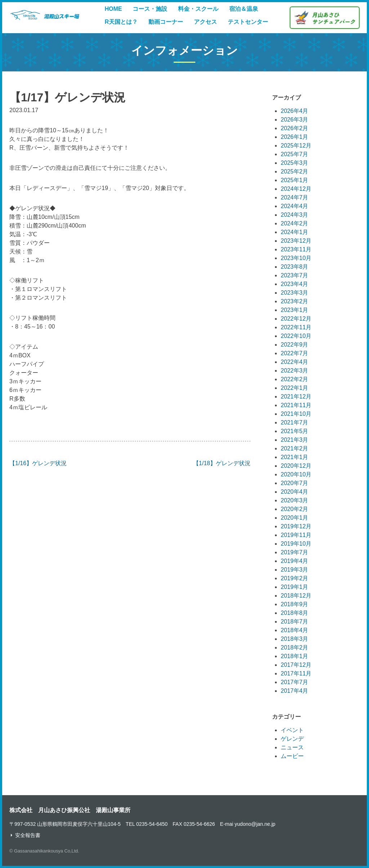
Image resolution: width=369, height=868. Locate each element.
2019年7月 (295, 552)
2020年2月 (295, 509)
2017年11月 (296, 673)
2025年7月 (295, 154)
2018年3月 (295, 639)
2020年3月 (295, 500)
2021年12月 (296, 396)
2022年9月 (295, 345)
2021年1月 (295, 457)
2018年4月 (295, 630)
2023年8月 (295, 267)
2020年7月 (295, 483)
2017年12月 (296, 665)
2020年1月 (295, 518)
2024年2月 (295, 223)
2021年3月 (295, 440)
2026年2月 (295, 128)
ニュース (292, 747)
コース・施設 (150, 9)
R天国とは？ (121, 22)
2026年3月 (295, 120)
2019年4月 (295, 561)
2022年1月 (295, 388)
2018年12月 (296, 596)
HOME (113, 9)
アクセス (205, 22)
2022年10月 (296, 336)
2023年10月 (296, 258)
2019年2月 (295, 578)
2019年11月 (296, 535)
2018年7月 (295, 622)
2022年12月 (296, 319)
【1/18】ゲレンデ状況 (222, 463)
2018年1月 (295, 656)
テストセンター (248, 22)
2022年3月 (295, 371)
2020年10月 (296, 474)
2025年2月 (295, 171)
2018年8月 (295, 613)
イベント (292, 730)
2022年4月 (295, 362)
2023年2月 (295, 301)
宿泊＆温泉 (244, 9)
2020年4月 (295, 492)
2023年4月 (295, 284)
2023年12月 (296, 241)
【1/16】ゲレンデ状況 (38, 463)
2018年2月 (295, 647)
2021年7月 (295, 422)
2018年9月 (295, 604)
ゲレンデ (292, 739)
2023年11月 (296, 249)
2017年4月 (295, 691)
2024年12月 (296, 189)
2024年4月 (295, 206)
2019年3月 (295, 570)
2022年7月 (295, 353)
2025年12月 (296, 146)
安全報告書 (28, 835)
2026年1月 (295, 137)
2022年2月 (295, 379)
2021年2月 (295, 448)
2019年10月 (296, 544)
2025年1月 (295, 180)
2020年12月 (296, 466)
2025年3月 (295, 163)
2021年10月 (296, 414)
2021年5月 (295, 431)
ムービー (292, 756)
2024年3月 (295, 215)
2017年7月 (295, 682)
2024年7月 (295, 197)
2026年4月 (295, 111)
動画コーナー (166, 22)
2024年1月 (295, 232)
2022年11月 (296, 327)
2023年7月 (295, 275)
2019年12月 (296, 526)
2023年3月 (295, 293)
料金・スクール (198, 9)
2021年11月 (296, 405)
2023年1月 (295, 310)
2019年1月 (295, 587)
